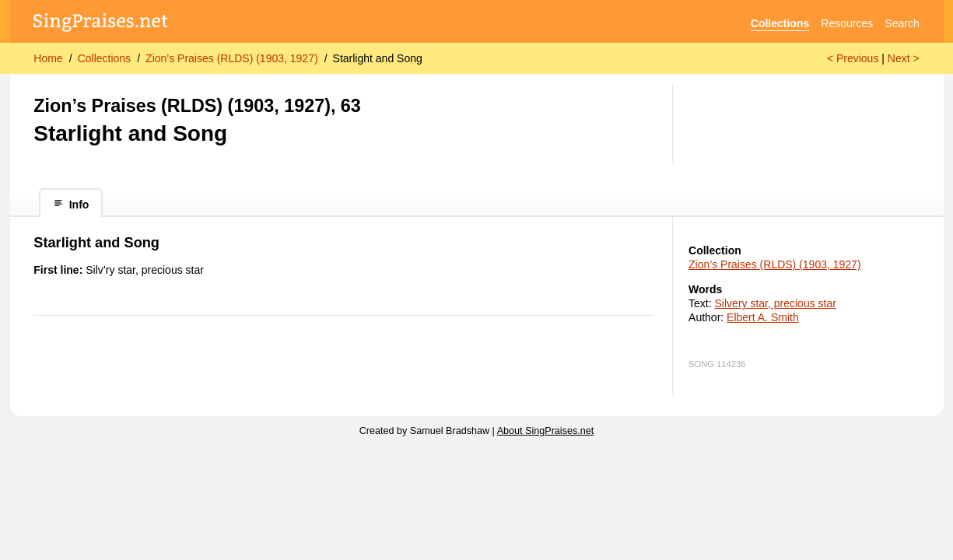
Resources (847, 23)
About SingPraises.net (546, 431)
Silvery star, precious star (776, 303)
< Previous (853, 58)
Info (71, 204)
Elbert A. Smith (763, 317)
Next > (904, 58)
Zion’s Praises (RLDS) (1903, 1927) (232, 58)
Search (902, 23)
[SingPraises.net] (101, 24)
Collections (780, 23)
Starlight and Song (378, 58)
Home (48, 58)
